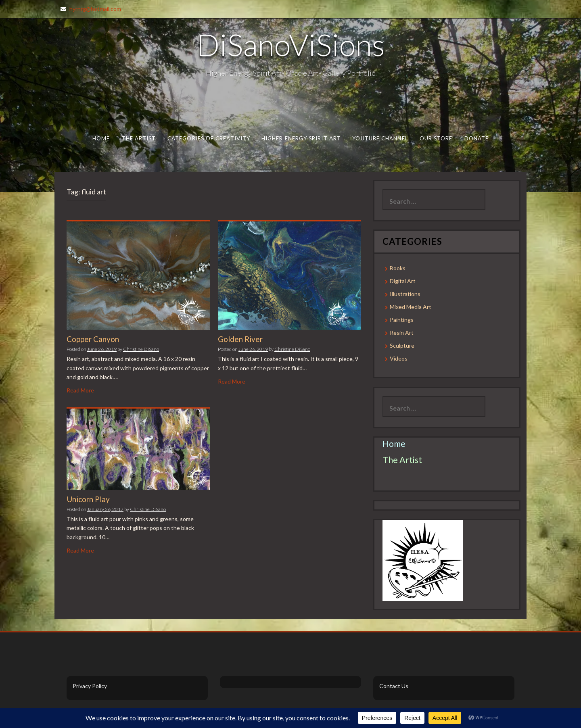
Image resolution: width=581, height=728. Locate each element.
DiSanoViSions (291, 44)
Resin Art (402, 333)
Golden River (240, 339)
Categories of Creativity (209, 138)
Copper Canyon (93, 339)
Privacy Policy (90, 686)
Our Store (436, 138)
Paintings (402, 320)
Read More (80, 390)
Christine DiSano (141, 349)
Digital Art (403, 281)
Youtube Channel (380, 138)
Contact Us (394, 686)
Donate (477, 138)
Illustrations (405, 294)
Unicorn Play (88, 499)
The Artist (139, 138)
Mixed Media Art (411, 307)
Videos (399, 358)
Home (101, 138)
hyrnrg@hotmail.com (95, 9)
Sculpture (402, 345)
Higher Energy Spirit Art (301, 138)
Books (398, 268)
